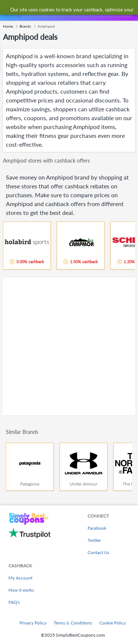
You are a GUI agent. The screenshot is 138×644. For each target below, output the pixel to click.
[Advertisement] (69, 346)
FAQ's (14, 602)
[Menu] (9, 11)
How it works (21, 590)
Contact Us (98, 552)
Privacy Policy (33, 623)
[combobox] (76, 10)
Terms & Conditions (73, 623)
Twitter (94, 540)
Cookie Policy (113, 623)
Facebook (97, 528)
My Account (20, 578)
